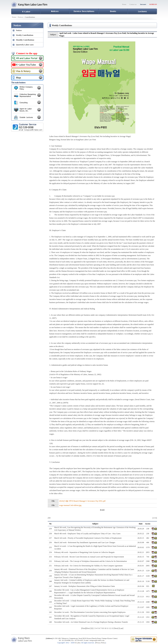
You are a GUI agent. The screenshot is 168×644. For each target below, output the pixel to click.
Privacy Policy (100, 643)
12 (110, 628)
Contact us (133, 4)
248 (50, 581)
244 (50, 602)
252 (50, 561)
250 (50, 571)
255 (50, 547)
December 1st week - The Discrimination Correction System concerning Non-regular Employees (90, 612)
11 (108, 628)
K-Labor (78, 643)
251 (50, 566)
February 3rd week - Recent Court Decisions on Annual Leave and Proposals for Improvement (89, 557)
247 (50, 586)
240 (50, 622)
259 (50, 529)
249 (50, 576)
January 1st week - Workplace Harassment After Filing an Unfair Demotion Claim (84, 586)
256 (50, 542)
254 (50, 552)
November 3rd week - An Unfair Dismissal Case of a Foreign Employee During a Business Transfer (91, 622)
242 (50, 612)
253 (50, 557)
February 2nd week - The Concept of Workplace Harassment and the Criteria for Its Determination (90, 561)
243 (50, 607)
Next (116, 628)
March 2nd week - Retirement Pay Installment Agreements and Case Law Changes (85, 542)
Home (124, 4)
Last (121, 628)
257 (50, 538)
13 (112, 628)
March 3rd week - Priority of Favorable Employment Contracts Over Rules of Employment (88, 538)
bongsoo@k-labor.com (97, 640)
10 (105, 628)
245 (50, 597)
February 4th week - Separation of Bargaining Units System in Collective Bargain (84, 552)
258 (50, 534)
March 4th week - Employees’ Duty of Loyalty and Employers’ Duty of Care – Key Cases (87, 534)
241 (50, 617)
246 (50, 591)
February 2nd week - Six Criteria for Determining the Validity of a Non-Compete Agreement (88, 566)
